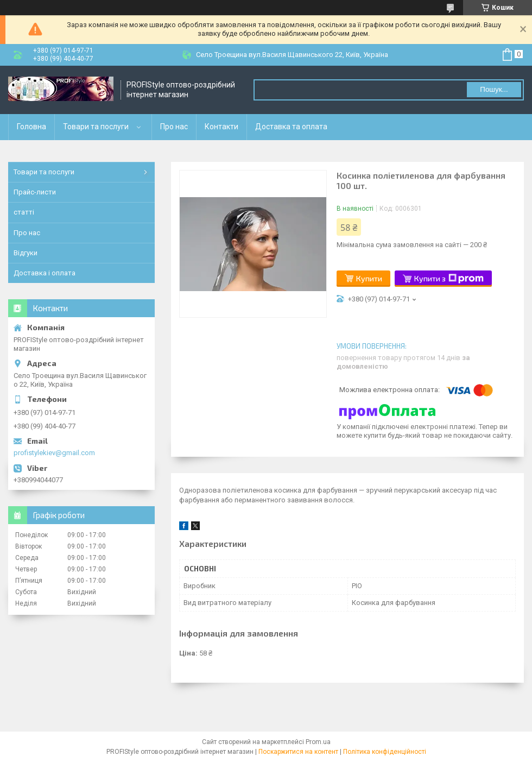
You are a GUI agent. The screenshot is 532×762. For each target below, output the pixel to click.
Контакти (221, 127)
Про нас (174, 127)
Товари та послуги (96, 127)
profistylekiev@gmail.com (54, 453)
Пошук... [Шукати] (494, 89)
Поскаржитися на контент (298, 752)
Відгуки (26, 253)
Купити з (449, 279)
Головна (31, 127)
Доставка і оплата (45, 273)
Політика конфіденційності (385, 752)
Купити (369, 278)
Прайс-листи (35, 192)
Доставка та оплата (291, 127)
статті (24, 212)
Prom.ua (318, 742)
